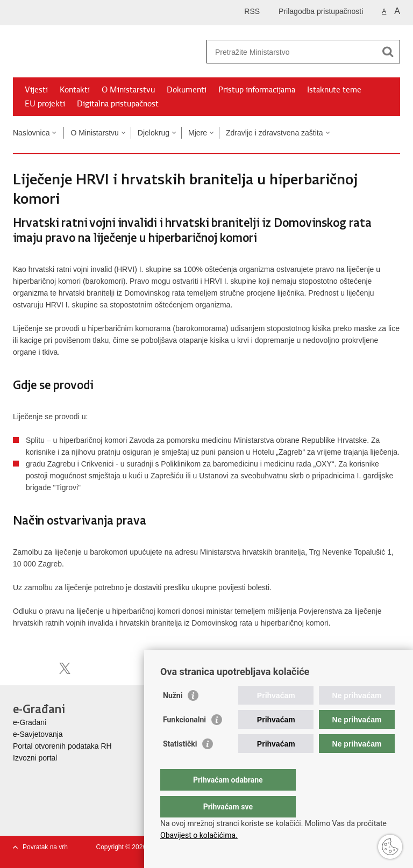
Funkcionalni (184, 741)
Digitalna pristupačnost (118, 104)
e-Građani (30, 722)
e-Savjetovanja (38, 734)
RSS (252, 11)
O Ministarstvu (128, 90)
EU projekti (45, 104)
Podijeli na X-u (65, 668)
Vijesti (36, 90)
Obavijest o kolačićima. (199, 835)
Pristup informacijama (257, 90)
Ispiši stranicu (19, 668)
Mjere (198, 133)
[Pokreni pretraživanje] (388, 52)
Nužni (173, 717)
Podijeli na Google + (88, 668)
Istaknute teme (334, 90)
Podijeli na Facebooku (42, 668)
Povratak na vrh (45, 847)
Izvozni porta (34, 758)
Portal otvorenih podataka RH (62, 746)
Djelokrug (154, 133)
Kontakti (75, 90)
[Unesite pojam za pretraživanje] (292, 52)
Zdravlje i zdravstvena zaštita (275, 133)
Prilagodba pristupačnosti (321, 11)
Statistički (180, 765)
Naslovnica (31, 133)
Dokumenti (187, 90)
